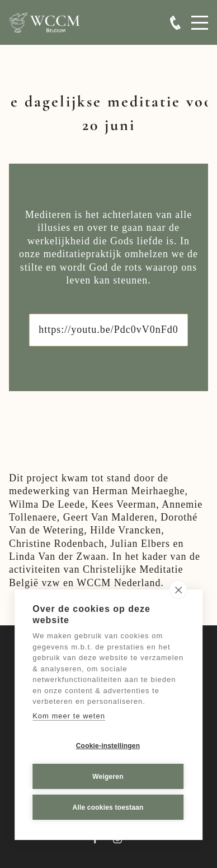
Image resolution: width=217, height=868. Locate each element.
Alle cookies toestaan (108, 807)
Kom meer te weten (69, 715)
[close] (178, 590)
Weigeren (108, 776)
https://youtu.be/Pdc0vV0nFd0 (108, 329)
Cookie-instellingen (108, 745)
